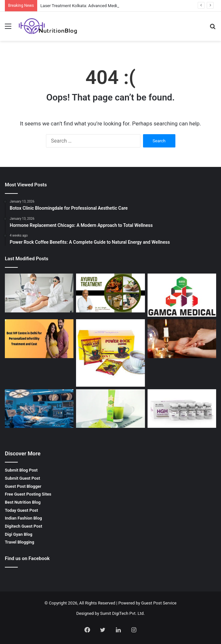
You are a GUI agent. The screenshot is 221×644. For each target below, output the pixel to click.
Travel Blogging (20, 542)
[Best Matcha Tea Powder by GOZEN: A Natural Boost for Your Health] (110, 409)
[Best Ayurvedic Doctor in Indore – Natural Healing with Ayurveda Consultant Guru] (110, 293)
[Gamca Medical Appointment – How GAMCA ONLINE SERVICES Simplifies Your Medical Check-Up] (182, 295)
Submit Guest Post (22, 478)
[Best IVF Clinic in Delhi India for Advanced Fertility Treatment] (39, 339)
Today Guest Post (21, 510)
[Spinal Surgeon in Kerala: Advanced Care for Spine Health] (39, 409)
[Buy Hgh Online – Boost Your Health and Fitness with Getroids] (182, 409)
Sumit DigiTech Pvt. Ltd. (123, 613)
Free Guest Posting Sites (28, 494)
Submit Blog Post (21, 470)
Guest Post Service (159, 603)
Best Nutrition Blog (23, 502)
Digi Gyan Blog (19, 534)
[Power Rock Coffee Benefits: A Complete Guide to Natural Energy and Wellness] (110, 353)
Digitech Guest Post (23, 526)
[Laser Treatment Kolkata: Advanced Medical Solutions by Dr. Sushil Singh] (39, 293)
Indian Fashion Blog (23, 518)
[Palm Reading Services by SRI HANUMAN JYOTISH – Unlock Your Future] (182, 339)
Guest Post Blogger (23, 486)
